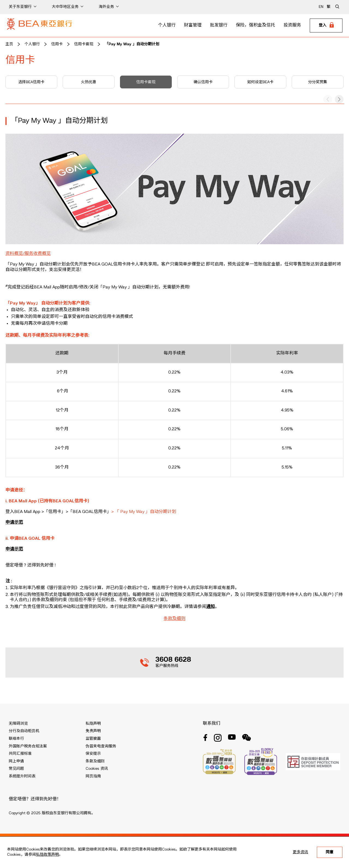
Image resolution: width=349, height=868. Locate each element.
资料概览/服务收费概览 (28, 254)
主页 (9, 44)
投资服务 (292, 25)
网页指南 (93, 776)
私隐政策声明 (47, 855)
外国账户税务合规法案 (28, 746)
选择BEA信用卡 (31, 82)
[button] (339, 99)
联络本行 (16, 739)
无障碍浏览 (18, 724)
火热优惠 (89, 82)
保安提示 (93, 754)
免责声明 (93, 731)
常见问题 (16, 769)
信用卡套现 (84, 44)
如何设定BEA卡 (260, 82)
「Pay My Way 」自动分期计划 (132, 44)
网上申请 (16, 761)
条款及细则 (174, 619)
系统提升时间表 (22, 776)
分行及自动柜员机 (24, 731)
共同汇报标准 (20, 754)
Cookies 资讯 (97, 769)
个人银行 (167, 25)
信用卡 (57, 44)
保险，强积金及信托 (255, 25)
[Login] (326, 26)
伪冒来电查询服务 (101, 746)
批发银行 (219, 25)
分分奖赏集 (318, 82)
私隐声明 (93, 724)
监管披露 (93, 739)
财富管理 (193, 25)
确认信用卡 (203, 82)
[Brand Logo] (40, 26)
